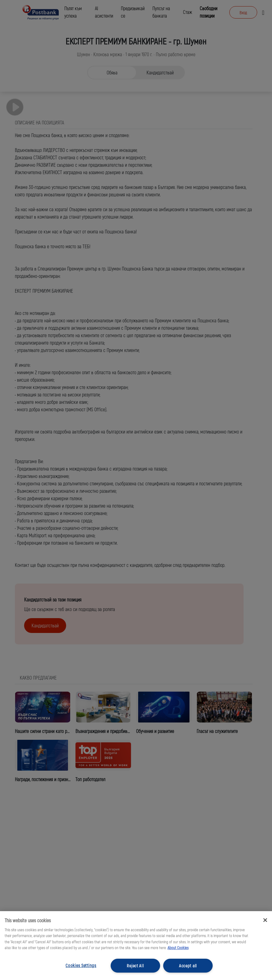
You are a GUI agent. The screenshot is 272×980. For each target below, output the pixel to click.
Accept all (188, 966)
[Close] (265, 920)
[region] (136, 946)
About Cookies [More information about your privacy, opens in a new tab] (178, 948)
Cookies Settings (81, 965)
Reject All (135, 966)
